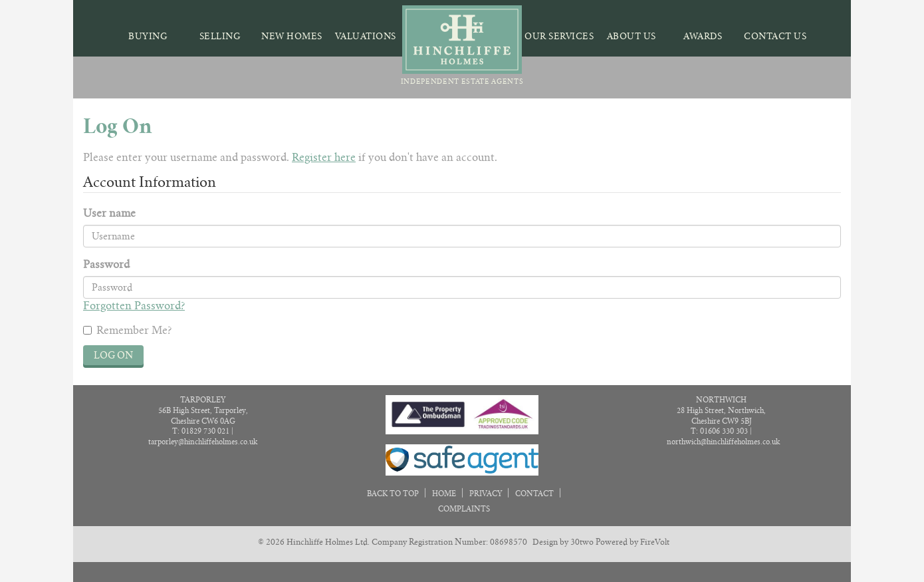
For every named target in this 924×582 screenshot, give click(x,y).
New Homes (292, 36)
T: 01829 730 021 (201, 431)
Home (444, 494)
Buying (148, 36)
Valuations (366, 36)
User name (109, 213)
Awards (703, 36)
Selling (220, 36)
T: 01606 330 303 (719, 431)
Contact (534, 494)
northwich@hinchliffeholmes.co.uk (723, 442)
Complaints (464, 509)
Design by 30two (563, 542)
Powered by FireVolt (633, 542)
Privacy (486, 494)
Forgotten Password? (134, 306)
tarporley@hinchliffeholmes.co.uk (203, 442)
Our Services (559, 36)
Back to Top (394, 494)
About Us (632, 36)
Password (106, 264)
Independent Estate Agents (462, 46)
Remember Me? (127, 330)
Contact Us (775, 36)
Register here (324, 157)
